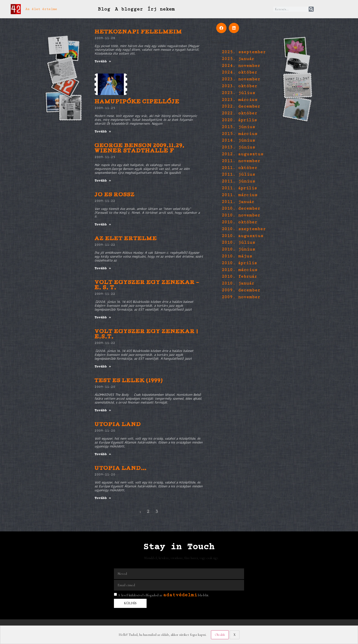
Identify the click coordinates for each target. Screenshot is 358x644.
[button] (221, 28)
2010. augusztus (242, 236)
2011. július (238, 174)
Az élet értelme (41, 9)
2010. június (238, 249)
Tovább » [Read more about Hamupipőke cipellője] (103, 132)
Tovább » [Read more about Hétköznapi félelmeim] (103, 62)
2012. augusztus (242, 154)
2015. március (240, 134)
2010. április (239, 263)
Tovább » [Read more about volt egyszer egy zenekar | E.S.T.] (103, 367)
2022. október (239, 113)
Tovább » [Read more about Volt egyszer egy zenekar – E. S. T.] (103, 318)
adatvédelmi (180, 595)
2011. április (239, 188)
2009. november (241, 297)
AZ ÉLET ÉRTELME (126, 239)
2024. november (241, 66)
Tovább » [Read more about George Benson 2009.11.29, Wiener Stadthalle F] (103, 181)
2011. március (240, 195)
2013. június (238, 147)
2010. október (239, 222)
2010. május (237, 256)
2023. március (240, 100)
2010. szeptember (244, 229)
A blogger (129, 9)
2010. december (241, 208)
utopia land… (121, 469)
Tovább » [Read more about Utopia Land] (103, 454)
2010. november (241, 215)
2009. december (241, 290)
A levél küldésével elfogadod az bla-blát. (163, 595)
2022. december (241, 106)
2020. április (239, 120)
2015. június (238, 127)
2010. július (238, 242)
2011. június (238, 181)
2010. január (238, 283)
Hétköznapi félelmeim (138, 32)
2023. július (238, 93)
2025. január (238, 59)
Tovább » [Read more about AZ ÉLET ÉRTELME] (103, 268)
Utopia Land (118, 425)
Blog (104, 9)
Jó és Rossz (115, 195)
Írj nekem (161, 9)
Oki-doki (220, 635)
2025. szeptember (244, 52)
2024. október (239, 72)
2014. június (238, 140)
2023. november (241, 79)
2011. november (241, 161)
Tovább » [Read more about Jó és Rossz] (103, 225)
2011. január (238, 202)
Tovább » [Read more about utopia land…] (103, 498)
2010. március (240, 270)
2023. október (239, 86)
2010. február (239, 276)
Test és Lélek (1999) (129, 381)
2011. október (239, 168)
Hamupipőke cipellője (137, 102)
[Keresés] (311, 9)
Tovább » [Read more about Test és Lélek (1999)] (103, 410)
